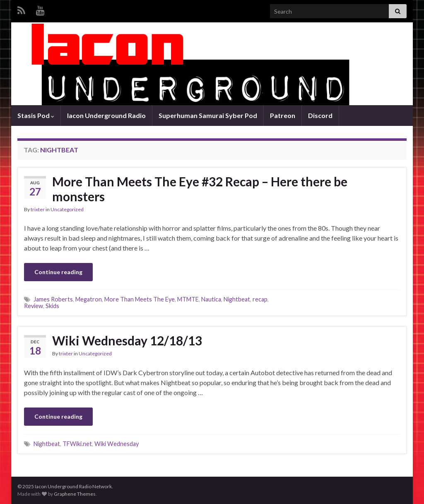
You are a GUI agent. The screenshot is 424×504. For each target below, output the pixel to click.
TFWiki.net (77, 444)
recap (260, 299)
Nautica (211, 299)
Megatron (89, 299)
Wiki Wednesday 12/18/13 (127, 340)
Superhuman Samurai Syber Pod (208, 115)
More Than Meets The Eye (140, 299)
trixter (38, 209)
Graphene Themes (75, 494)
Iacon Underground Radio (106, 115)
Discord (320, 115)
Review (34, 306)
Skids (52, 306)
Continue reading (58, 272)
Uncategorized (67, 209)
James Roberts (53, 299)
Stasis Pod (36, 115)
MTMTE (188, 299)
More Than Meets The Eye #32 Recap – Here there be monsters (200, 189)
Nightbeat (237, 299)
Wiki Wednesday (117, 444)
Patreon (283, 115)
